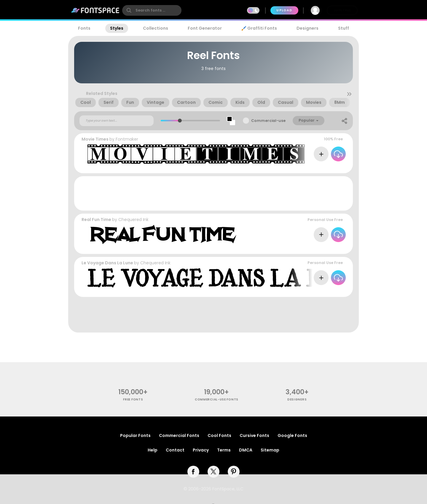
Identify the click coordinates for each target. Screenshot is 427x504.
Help (153, 450)
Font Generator (205, 28)
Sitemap (270, 450)
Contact (175, 450)
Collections (156, 28)
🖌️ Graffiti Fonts (259, 28)
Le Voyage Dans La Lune (107, 263)
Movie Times (95, 139)
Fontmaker (127, 139)
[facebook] (193, 472)
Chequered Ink (133, 220)
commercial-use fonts (217, 399)
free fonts (133, 399)
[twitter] (213, 472)
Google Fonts (292, 435)
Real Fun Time (96, 220)
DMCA (246, 450)
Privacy (201, 450)
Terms (224, 450)
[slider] (180, 121)
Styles (117, 28)
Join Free (342, 10)
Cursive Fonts (254, 435)
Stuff (344, 28)
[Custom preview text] (117, 121)
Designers (307, 28)
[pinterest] (234, 472)
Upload (284, 10)
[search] (152, 10)
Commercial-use (268, 121)
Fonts (84, 28)
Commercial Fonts (179, 435)
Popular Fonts (135, 435)
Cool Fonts (219, 435)
